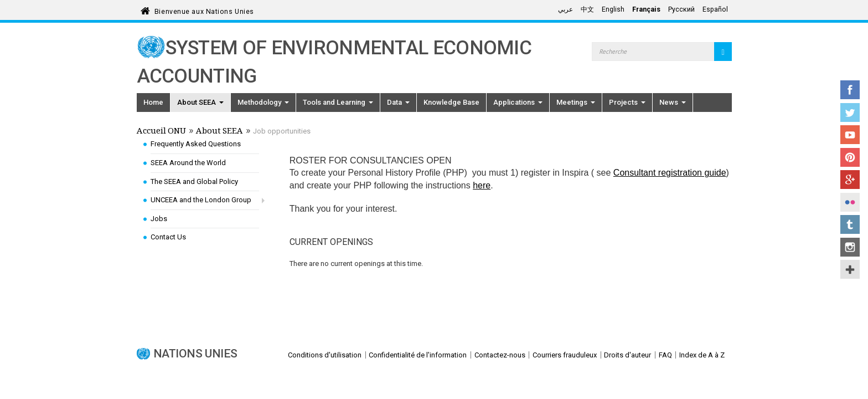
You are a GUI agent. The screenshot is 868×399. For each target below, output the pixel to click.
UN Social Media (850, 269)
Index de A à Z (702, 355)
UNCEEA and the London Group (201, 200)
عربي (565, 9)
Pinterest (850, 157)
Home (153, 102)
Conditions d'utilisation (325, 355)
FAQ (665, 355)
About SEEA (200, 102)
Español (715, 9)
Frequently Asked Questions (196, 144)
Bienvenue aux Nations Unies (204, 10)
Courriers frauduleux (565, 355)
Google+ (850, 180)
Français (646, 9)
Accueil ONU (161, 132)
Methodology (263, 102)
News (673, 102)
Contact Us (168, 237)
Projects (627, 102)
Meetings (576, 102)
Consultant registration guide (670, 173)
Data (398, 102)
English (613, 9)
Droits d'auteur (627, 355)
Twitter (850, 112)
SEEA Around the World (188, 163)
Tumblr (850, 224)
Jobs (159, 219)
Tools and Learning (338, 102)
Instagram (850, 247)
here (482, 185)
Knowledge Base (451, 102)
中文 (587, 9)
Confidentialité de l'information (418, 355)
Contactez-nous (500, 355)
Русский (681, 9)
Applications (518, 102)
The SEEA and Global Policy (194, 181)
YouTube (850, 135)
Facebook (850, 90)
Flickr (850, 202)
